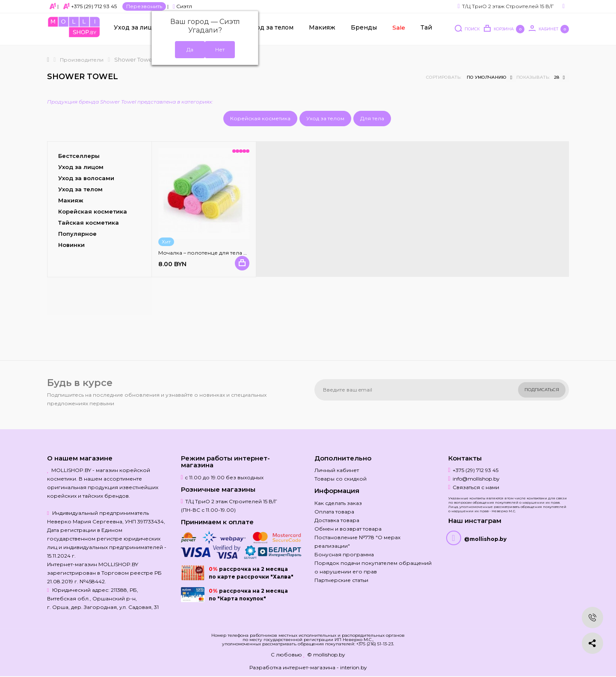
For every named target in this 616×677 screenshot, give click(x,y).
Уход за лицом (137, 30)
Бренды (364, 30)
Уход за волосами (86, 178)
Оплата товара (334, 512)
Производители (82, 60)
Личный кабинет (337, 470)
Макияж (322, 30)
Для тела (372, 118)
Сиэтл (182, 6)
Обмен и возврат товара (348, 529)
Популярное (77, 234)
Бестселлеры (79, 156)
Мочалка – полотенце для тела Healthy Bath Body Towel (232, 253)
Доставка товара (337, 520)
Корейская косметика (260, 118)
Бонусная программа (344, 554)
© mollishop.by (326, 655)
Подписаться (542, 390)
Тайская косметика (89, 223)
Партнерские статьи (341, 580)
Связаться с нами (476, 487)
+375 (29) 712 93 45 (94, 6)
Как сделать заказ (338, 503)
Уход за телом (271, 30)
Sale (398, 30)
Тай (426, 30)
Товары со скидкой (341, 479)
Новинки (71, 245)
